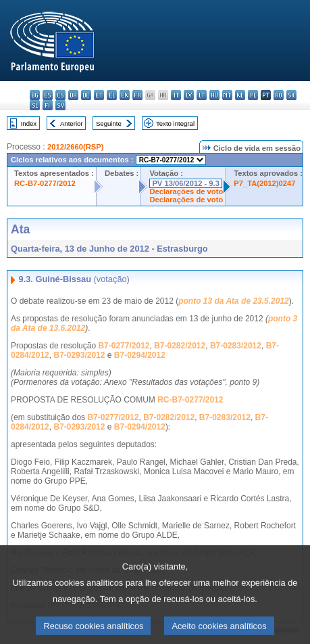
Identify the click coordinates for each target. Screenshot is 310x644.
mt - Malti (227, 95)
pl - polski (253, 95)
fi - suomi (48, 105)
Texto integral (175, 123)
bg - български (35, 95)
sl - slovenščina (35, 105)
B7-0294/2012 (140, 355)
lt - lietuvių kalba (202, 95)
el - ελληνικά (112, 95)
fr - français (137, 95)
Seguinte (109, 123)
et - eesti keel (99, 95)
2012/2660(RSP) (75, 147)
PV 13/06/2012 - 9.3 (186, 183)
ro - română (279, 95)
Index (29, 123)
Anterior (72, 123)
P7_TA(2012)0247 (264, 183)
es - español (48, 95)
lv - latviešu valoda (189, 95)
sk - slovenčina (291, 95)
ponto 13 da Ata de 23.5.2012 (234, 301)
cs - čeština (60, 95)
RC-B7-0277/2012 (45, 183)
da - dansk (73, 95)
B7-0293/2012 (79, 355)
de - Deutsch (86, 95)
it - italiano (176, 95)
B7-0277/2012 (124, 346)
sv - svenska (60, 105)
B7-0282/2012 (180, 346)
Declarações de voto (186, 191)
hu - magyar (214, 95)
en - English (125, 95)
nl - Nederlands (240, 95)
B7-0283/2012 (236, 346)
